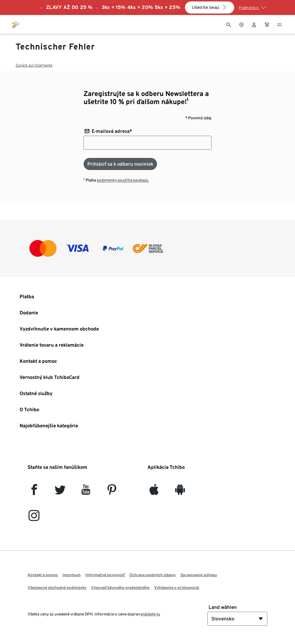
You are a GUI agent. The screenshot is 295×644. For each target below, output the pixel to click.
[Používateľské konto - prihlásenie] (254, 24)
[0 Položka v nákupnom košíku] (267, 24)
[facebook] (34, 492)
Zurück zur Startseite (34, 65)
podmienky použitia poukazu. (123, 180)
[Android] (180, 492)
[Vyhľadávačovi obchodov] (241, 24)
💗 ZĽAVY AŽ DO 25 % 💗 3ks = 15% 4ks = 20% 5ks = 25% (109, 7)
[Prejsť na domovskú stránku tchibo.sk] (16, 24)
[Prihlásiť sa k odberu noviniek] (120, 164)
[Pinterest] (112, 492)
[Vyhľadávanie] (229, 24)
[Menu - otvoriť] (279, 24)
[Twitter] (60, 492)
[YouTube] (86, 492)
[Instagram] (34, 518)
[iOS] (154, 492)
